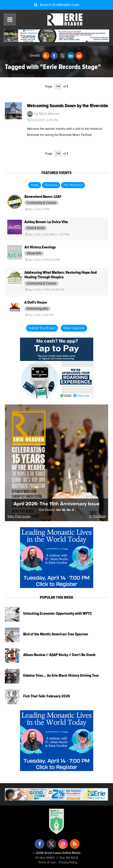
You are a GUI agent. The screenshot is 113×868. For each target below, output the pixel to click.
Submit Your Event (42, 328)
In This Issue (97, 516)
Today (35, 185)
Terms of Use (47, 863)
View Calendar (74, 328)
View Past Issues (19, 516)
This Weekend (73, 185)
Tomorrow (51, 185)
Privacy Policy (68, 863)
